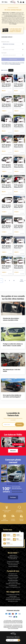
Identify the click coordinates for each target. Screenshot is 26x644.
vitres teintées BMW (15, 628)
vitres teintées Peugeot (16, 626)
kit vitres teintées (9, 625)
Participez (13, 497)
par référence (13, 637)
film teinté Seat (6, 623)
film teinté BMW (20, 623)
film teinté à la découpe (15, 64)
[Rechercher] (19, 640)
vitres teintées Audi (16, 625)
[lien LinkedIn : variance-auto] (17, 535)
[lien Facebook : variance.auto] (8, 535)
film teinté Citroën (13, 623)
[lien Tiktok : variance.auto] (17, 539)
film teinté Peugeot (12, 622)
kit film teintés (9, 621)
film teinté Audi (15, 621)
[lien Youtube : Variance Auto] (7, 544)
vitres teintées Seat (13, 627)
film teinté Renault (19, 622)
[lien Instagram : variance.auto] (8, 539)
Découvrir (13, 451)
